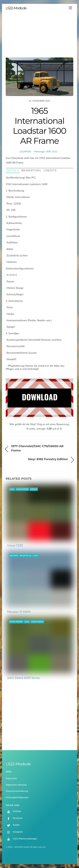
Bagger (14, 555)
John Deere (16, 622)
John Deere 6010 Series (23, 678)
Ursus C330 (15, 545)
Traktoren (22, 489)
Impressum (11, 778)
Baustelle (26, 555)
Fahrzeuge (39, 151)
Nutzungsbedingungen (17, 797)
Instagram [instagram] (14, 832)
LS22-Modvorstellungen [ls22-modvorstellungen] (21, 838)
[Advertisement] (39, 34)
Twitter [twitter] (13, 825)
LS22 (54, 151)
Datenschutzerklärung (17, 791)
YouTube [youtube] (13, 811)
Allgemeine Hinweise (16, 785)
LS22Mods (25, 152)
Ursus (34, 489)
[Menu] (70, 8)
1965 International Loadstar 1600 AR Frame (39, 126)
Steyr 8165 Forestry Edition (48, 459)
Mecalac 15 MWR (19, 612)
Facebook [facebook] (14, 818)
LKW (48, 151)
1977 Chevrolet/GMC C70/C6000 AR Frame (37, 448)
